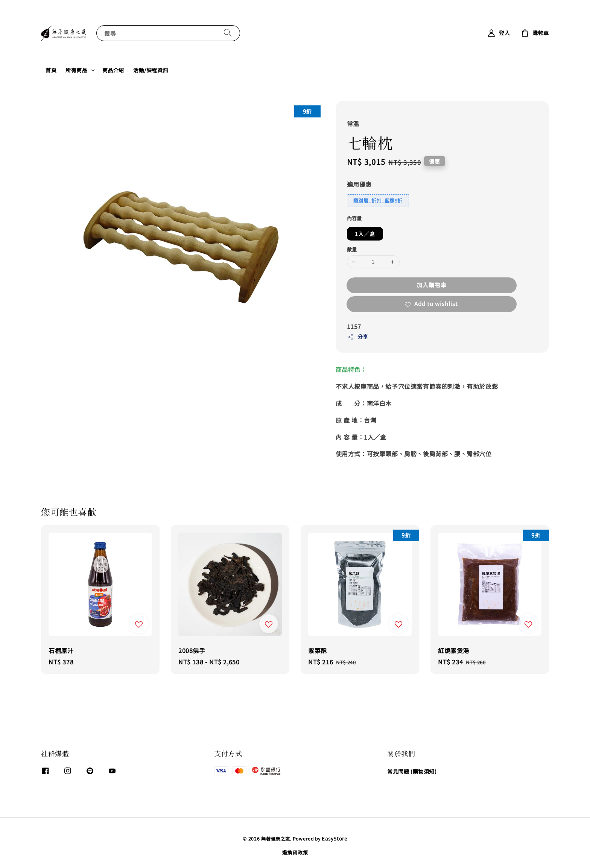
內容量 (354, 218)
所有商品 (76, 70)
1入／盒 (365, 234)
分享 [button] (358, 337)
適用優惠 (359, 184)
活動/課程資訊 (151, 70)
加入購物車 (432, 285)
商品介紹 (113, 70)
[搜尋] (228, 33)
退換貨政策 (295, 852)
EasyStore (334, 838)
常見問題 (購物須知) (412, 771)
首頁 (51, 70)
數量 (352, 249)
